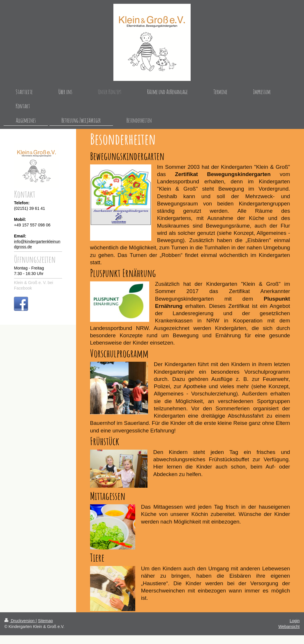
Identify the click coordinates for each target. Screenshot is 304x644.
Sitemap (45, 621)
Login (295, 621)
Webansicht (289, 627)
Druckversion (20, 621)
